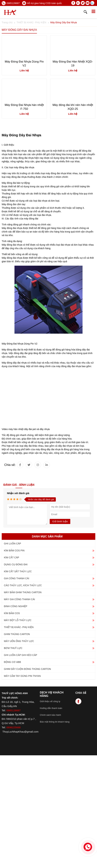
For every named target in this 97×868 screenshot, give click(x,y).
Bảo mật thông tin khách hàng (55, 722)
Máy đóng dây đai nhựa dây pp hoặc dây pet (26, 151)
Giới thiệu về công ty (50, 701)
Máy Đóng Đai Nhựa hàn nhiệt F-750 (24, 107)
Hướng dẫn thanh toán (51, 708)
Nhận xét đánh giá (18, 493)
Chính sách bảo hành (50, 715)
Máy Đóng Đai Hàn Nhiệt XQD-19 (73, 64)
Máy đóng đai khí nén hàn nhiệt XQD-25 (73, 107)
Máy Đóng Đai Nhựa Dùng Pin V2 (24, 64)
